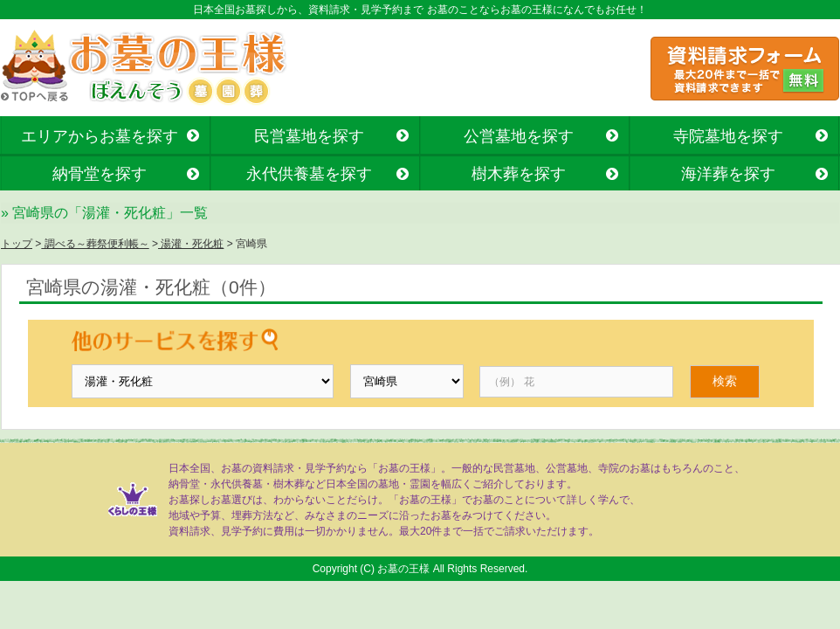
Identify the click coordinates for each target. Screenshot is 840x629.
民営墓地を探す (309, 136)
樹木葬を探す (519, 174)
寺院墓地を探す (728, 136)
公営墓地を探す (519, 136)
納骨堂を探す (100, 174)
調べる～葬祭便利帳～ (95, 244)
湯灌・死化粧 (191, 244)
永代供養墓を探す (309, 174)
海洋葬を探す (728, 174)
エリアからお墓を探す (100, 136)
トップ (17, 244)
